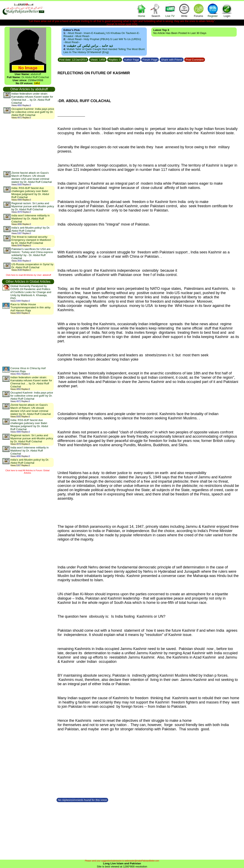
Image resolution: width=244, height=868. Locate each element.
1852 (37, 83)
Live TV (170, 10)
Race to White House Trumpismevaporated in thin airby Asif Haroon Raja (30, 307)
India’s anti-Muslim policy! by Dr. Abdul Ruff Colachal (31, 229)
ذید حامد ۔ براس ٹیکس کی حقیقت (90, 46)
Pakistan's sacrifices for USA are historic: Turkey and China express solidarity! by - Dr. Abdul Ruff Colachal (32, 254)
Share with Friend (172, 60)
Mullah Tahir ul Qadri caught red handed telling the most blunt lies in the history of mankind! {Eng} (104, 51)
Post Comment (195, 60)
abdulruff (36, 74)
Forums (198, 10)
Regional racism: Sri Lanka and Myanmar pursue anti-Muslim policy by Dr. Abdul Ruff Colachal (33, 206)
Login (227, 10)
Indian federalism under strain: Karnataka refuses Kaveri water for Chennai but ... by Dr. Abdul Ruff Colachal (32, 98)
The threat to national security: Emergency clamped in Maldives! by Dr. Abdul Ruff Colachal (31, 240)
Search (156, 10)
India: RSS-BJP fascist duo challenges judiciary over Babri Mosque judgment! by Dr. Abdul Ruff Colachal (30, 193)
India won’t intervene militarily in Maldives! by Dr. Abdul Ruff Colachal (30, 219)
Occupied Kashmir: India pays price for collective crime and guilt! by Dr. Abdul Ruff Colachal (33, 112)
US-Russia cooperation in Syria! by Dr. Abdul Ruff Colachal (32, 266)
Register (213, 10)
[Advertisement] (29, 145)
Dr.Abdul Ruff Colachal (35, 77)
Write (184, 10)
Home (142, 10)
